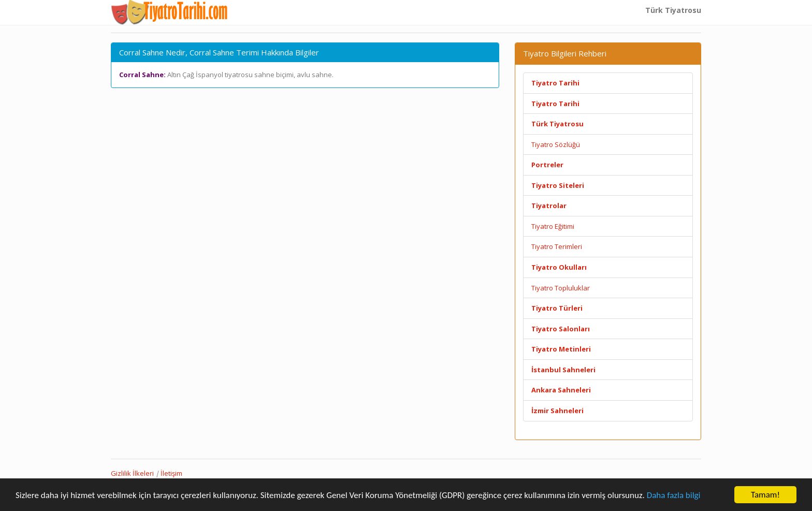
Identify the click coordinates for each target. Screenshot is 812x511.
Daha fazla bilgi (674, 495)
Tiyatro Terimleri (557, 246)
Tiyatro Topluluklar (561, 288)
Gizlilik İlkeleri (132, 473)
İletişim (171, 473)
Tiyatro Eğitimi (553, 226)
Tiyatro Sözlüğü (556, 144)
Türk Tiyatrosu (673, 10)
